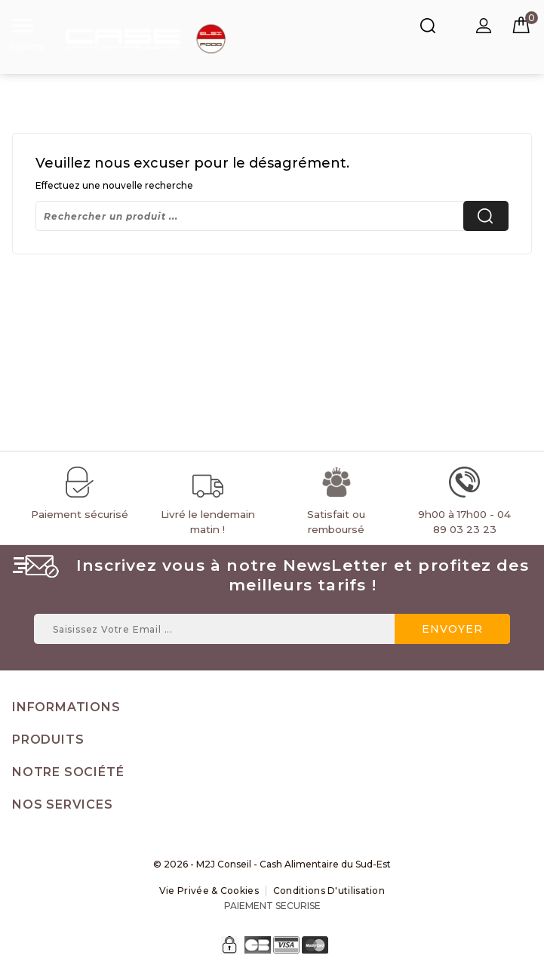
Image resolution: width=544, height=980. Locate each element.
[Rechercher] (272, 216)
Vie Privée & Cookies (209, 891)
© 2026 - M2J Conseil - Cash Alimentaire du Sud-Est (272, 864)
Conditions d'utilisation (329, 891)
